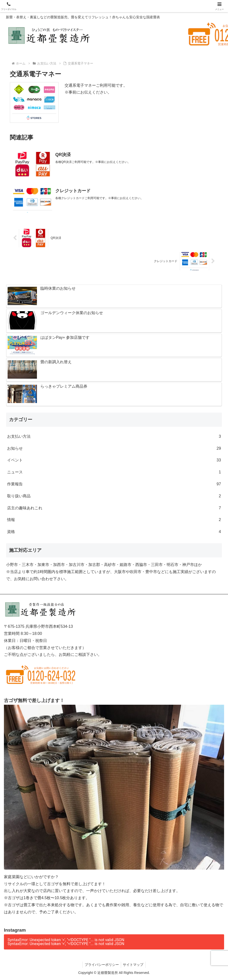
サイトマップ (134, 965)
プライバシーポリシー (101, 965)
